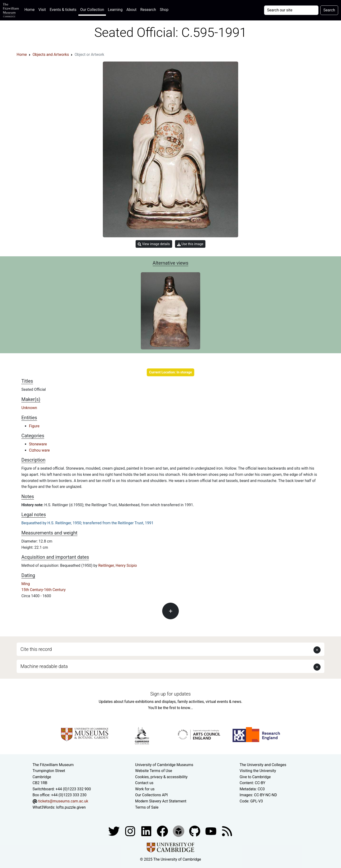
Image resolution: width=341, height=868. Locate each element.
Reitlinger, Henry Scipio (118, 565)
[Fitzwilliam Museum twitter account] (114, 831)
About (131, 10)
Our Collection (92, 10)
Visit (42, 10)
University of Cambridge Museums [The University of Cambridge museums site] (164, 765)
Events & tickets (63, 10)
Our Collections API (152, 795)
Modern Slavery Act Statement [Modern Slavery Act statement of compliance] (161, 801)
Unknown (29, 408)
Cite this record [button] (36, 649)
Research (148, 10)
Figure (34, 426)
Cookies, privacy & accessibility (161, 777)
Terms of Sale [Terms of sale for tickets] (147, 807)
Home (31, 9)
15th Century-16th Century (43, 590)
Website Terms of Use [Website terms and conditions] (154, 771)
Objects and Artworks (51, 55)
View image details (154, 244)
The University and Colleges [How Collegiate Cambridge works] (263, 765)
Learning (115, 10)
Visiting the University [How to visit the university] (258, 771)
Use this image (190, 244)
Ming (26, 584)
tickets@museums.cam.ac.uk (63, 801)
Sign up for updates (170, 694)
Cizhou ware (39, 450)
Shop (164, 10)
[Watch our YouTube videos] (211, 831)
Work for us (145, 789)
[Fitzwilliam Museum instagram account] (131, 831)
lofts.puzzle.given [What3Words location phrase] (71, 807)
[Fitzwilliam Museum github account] (195, 831)
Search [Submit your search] (329, 10)
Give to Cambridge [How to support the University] (255, 777)
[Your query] (291, 10)
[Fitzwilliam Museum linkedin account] (163, 831)
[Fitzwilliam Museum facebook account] (147, 831)
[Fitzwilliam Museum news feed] (227, 831)
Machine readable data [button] (44, 666)
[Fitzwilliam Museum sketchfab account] (179, 831)
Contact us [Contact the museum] (144, 783)
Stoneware (38, 444)
